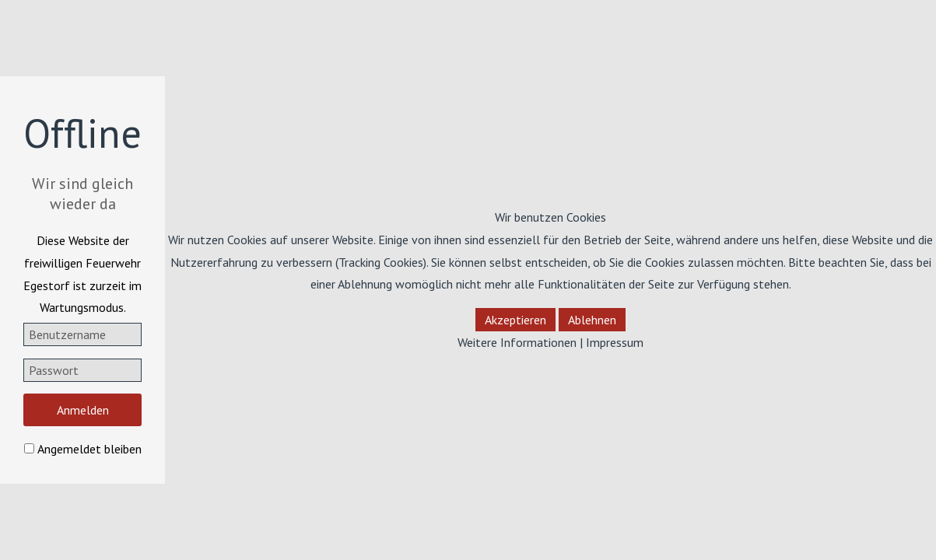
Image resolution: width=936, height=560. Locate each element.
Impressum (615, 342)
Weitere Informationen (517, 342)
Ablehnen (592, 320)
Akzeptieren (515, 320)
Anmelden (83, 410)
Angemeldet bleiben (89, 449)
